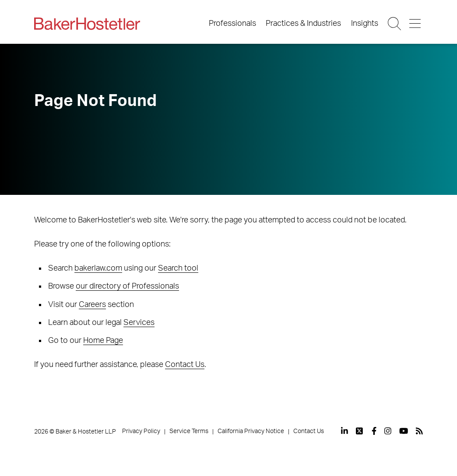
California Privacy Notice (251, 431)
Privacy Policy (141, 431)
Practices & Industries (303, 24)
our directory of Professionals (127, 286)
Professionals (232, 24)
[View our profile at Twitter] (360, 431)
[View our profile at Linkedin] (345, 431)
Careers (92, 305)
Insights (365, 24)
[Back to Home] (87, 24)
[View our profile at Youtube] (404, 431)
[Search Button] (395, 24)
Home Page (103, 341)
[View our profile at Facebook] (374, 431)
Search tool (178, 268)
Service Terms (189, 431)
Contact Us (185, 365)
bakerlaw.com (98, 268)
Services (139, 323)
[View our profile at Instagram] (388, 431)
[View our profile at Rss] (419, 431)
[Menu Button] (416, 24)
